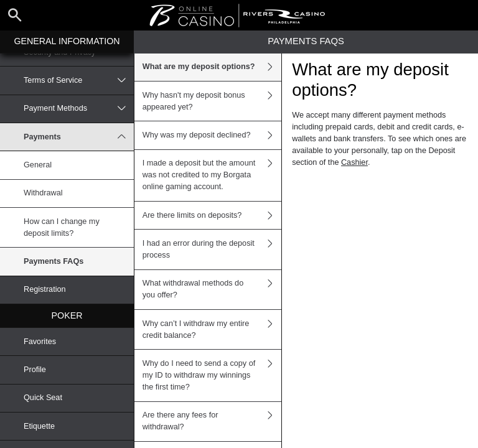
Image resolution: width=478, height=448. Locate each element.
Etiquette (39, 426)
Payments (79, 137)
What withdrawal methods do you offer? (212, 290)
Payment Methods (79, 109)
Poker (67, 315)
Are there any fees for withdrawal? (212, 422)
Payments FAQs (54, 261)
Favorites (40, 342)
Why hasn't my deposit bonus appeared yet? (212, 101)
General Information (67, 41)
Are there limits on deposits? (212, 215)
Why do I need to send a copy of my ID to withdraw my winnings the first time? (212, 375)
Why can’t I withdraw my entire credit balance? (212, 329)
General (38, 165)
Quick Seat (43, 398)
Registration (45, 289)
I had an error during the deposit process (212, 249)
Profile (35, 370)
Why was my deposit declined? (212, 135)
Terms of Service (79, 80)
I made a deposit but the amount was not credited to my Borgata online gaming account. (212, 175)
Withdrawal (43, 193)
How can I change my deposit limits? (62, 227)
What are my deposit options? (212, 67)
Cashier (354, 162)
